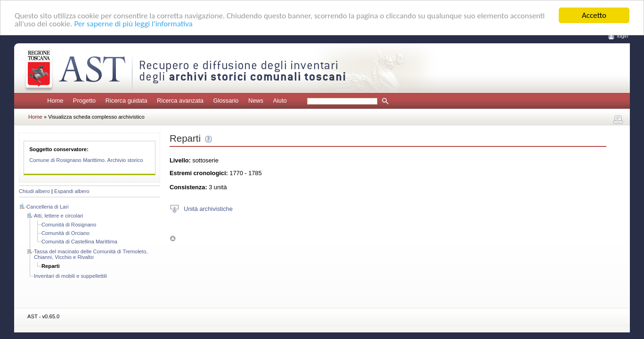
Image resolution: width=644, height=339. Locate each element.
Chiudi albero (34, 191)
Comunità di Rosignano (69, 225)
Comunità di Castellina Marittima (79, 242)
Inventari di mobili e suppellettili (70, 276)
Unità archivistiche (208, 208)
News (256, 101)
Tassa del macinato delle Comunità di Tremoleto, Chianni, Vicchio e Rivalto (91, 254)
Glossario (226, 101)
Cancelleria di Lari (48, 207)
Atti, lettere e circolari (58, 216)
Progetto (84, 101)
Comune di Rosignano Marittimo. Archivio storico (86, 160)
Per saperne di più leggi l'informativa (133, 23)
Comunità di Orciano (65, 233)
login (623, 36)
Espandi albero (72, 191)
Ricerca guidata (126, 101)
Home (55, 101)
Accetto (594, 15)
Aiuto (280, 101)
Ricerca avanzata (180, 101)
